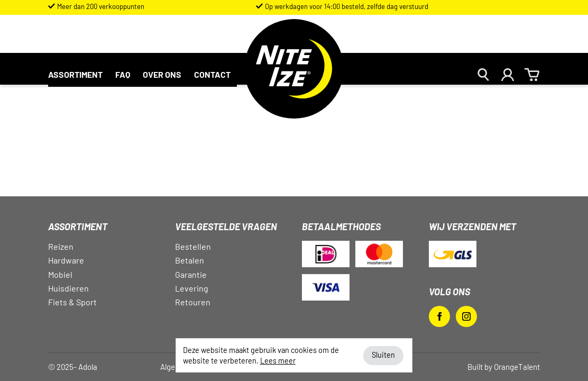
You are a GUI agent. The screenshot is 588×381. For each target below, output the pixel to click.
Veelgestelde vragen (226, 227)
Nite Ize (294, 75)
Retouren (193, 302)
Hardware (66, 260)
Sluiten (383, 355)
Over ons (162, 74)
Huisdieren (68, 288)
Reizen (61, 246)
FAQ (123, 74)
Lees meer (278, 361)
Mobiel (60, 274)
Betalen (190, 260)
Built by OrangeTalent (504, 367)
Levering (192, 288)
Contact (212, 74)
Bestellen (193, 246)
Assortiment (75, 74)
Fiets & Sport (72, 302)
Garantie (191, 274)
